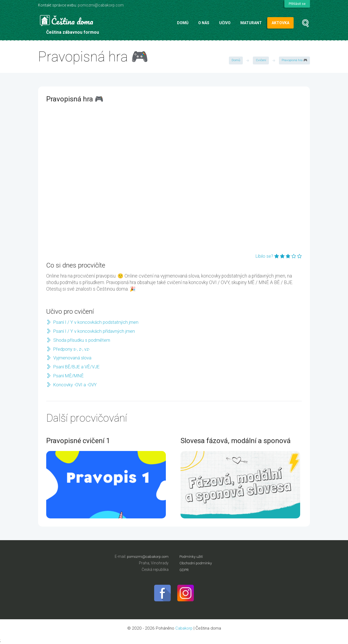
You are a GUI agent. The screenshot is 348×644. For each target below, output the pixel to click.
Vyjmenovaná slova (73, 358)
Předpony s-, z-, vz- (72, 349)
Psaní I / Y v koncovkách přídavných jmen (96, 331)
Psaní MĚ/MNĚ (69, 376)
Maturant (251, 23)
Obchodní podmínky (197, 563)
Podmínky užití (192, 556)
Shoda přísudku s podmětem (83, 340)
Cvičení (260, 61)
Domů (183, 23)
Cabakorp (184, 629)
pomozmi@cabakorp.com (101, 5)
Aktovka (280, 23)
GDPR (184, 570)
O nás (204, 23)
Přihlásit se (297, 4)
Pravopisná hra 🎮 (294, 61)
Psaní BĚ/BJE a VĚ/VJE (78, 367)
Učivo (225, 23)
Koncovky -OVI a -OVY (76, 385)
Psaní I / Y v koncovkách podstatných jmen (97, 322)
